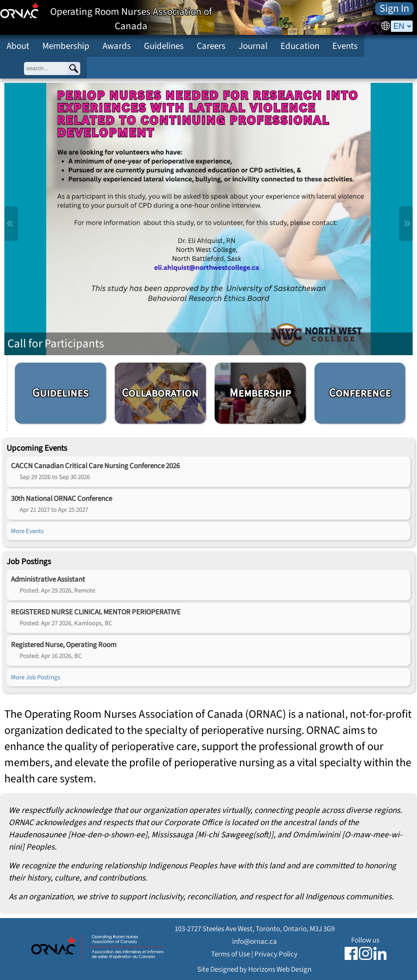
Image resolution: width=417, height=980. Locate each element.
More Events (27, 531)
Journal (253, 46)
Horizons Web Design (280, 969)
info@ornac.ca (255, 941)
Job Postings (29, 562)
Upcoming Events (37, 448)
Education (300, 46)
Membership (66, 46)
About (18, 46)
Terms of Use (231, 954)
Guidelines (164, 46)
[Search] (74, 69)
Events (345, 46)
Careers (211, 46)
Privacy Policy (276, 954)
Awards (117, 46)
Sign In (394, 9)
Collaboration (160, 393)
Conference (360, 393)
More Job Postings (36, 677)
